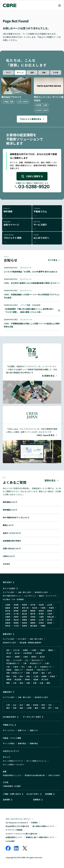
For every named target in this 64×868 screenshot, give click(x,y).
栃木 (21, 676)
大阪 (15, 683)
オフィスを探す (9, 588)
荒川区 (9, 653)
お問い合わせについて (12, 548)
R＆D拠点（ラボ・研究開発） (14, 599)
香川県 (50, 620)
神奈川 (9, 657)
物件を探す (7, 582)
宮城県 (16, 605)
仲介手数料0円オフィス (12, 596)
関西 (8, 683)
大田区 (42, 650)
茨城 (15, 676)
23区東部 (39, 653)
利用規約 (34, 823)
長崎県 (50, 623)
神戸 (50, 708)
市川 (23, 667)
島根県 (33, 620)
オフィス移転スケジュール (36, 761)
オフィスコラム (9, 730)
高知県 (24, 623)
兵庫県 (8, 617)
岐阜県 (41, 611)
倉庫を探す (7, 634)
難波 (36, 708)
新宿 (43, 705)
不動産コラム (8, 725)
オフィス (20, 72)
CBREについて (9, 556)
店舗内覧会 (34, 743)
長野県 (50, 611)
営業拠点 (37, 800)
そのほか (6, 564)
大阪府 (50, 614)
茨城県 (51, 608)
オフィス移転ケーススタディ (14, 764)
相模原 (17, 657)
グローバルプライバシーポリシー (18, 819)
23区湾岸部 (27, 653)
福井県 (33, 614)
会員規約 (6, 800)
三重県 (41, 617)
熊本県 (8, 626)
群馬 (28, 676)
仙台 (15, 705)
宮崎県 (24, 626)
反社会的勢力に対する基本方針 (17, 826)
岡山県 (16, 620)
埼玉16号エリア (37, 660)
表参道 (36, 705)
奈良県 (33, 617)
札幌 (8, 705)
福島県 (8, 608)
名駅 (15, 708)
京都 (35, 683)
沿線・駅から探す (25, 592)
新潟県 (41, 614)
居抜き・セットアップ (47, 596)
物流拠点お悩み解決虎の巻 (35, 775)
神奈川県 (25, 608)
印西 (30, 667)
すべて (8, 72)
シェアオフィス (30, 596)
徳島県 (8, 623)
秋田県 (41, 605)
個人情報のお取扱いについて (43, 826)
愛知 (21, 683)
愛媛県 (16, 623)
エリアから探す (9, 592)
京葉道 (52, 676)
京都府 (16, 617)
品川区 (17, 653)
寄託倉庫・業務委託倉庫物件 (30, 643)
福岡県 (33, 623)
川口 (26, 660)
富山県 (24, 614)
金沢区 (42, 657)
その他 (56, 72)
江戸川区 (16, 650)
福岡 (48, 683)
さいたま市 (17, 660)
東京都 (16, 608)
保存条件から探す (41, 592)
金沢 (21, 705)
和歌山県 (50, 617)
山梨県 (8, 614)
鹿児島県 (34, 626)
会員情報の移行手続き (12, 541)
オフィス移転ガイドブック (13, 761)
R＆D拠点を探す (9, 717)
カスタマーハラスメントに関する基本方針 (22, 834)
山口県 (41, 620)
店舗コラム (34, 730)
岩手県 (33, 605)
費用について (8, 525)
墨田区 (51, 650)
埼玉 (8, 660)
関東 (8, 676)
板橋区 (26, 650)
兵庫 (28, 683)
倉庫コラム (22, 730)
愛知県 (24, 611)
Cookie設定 (10, 841)
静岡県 (33, 611)
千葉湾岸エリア (46, 667)
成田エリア (19, 670)
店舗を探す (7, 692)
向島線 (44, 676)
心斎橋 (29, 708)
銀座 (28, 705)
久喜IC (47, 663)
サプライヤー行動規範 (14, 830)
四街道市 (30, 670)
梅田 (21, 708)
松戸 (50, 673)
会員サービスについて (12, 533)
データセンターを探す (32, 717)
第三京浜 (45, 679)
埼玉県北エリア (36, 663)
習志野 (35, 673)
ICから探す (22, 639)
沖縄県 (43, 626)
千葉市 (16, 667)
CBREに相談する (32, 176)
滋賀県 (24, 617)
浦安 (43, 673)
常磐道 (9, 670)
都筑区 (34, 657)
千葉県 (43, 608)
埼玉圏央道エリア (13, 663)
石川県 (16, 614)
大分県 (16, 626)
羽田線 (36, 679)
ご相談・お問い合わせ (12, 794)
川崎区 (26, 657)
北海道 (8, 605)
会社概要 (49, 794)
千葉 (8, 667)
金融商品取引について (14, 837)
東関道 (9, 679)
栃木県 (8, 611)
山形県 (50, 605)
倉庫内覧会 (22, 743)
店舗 (44, 72)
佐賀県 (41, 623)
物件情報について (10, 510)
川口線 (36, 676)
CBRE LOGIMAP (54, 775)
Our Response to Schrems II (17, 823)
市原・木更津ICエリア (15, 673)
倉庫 (32, 72)
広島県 (8, 620)
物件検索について (10, 502)
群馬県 (16, 611)
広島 (42, 683)
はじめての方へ (33, 794)
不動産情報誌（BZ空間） (12, 786)
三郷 (25, 663)
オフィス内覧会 (9, 743)
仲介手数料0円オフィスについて (16, 517)
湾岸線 (27, 679)
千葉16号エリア (42, 670)
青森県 (24, 605)
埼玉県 (35, 608)
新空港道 (18, 679)
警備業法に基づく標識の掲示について (40, 837)
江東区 (34, 650)
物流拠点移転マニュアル (12, 775)
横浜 (8, 708)
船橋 (28, 673)
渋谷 (50, 705)
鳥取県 (24, 620)
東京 (8, 650)
